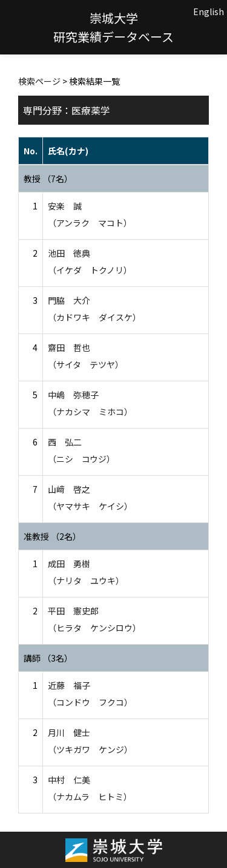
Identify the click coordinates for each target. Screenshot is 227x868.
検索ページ (39, 81)
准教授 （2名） (52, 536)
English (209, 12)
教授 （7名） (48, 179)
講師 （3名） (48, 658)
